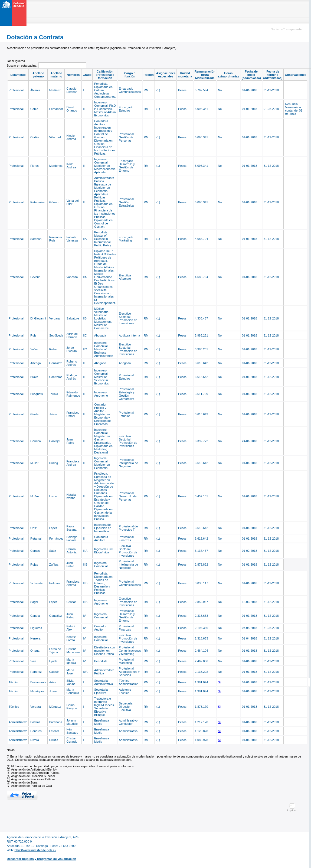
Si (219, 682)
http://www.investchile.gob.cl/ (35, 850)
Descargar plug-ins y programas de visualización (41, 859)
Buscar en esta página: (22, 66)
